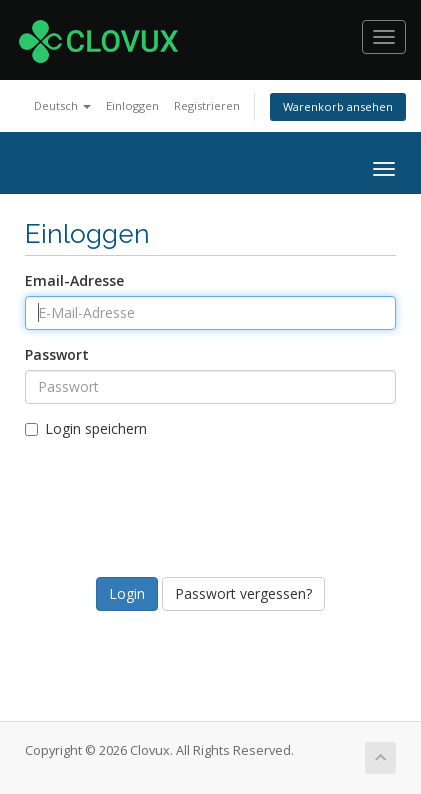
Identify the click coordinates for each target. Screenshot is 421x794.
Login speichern (86, 428)
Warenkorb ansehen (338, 106)
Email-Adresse (74, 280)
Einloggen (132, 105)
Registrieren (207, 105)
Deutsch (62, 105)
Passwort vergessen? (243, 593)
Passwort (57, 354)
